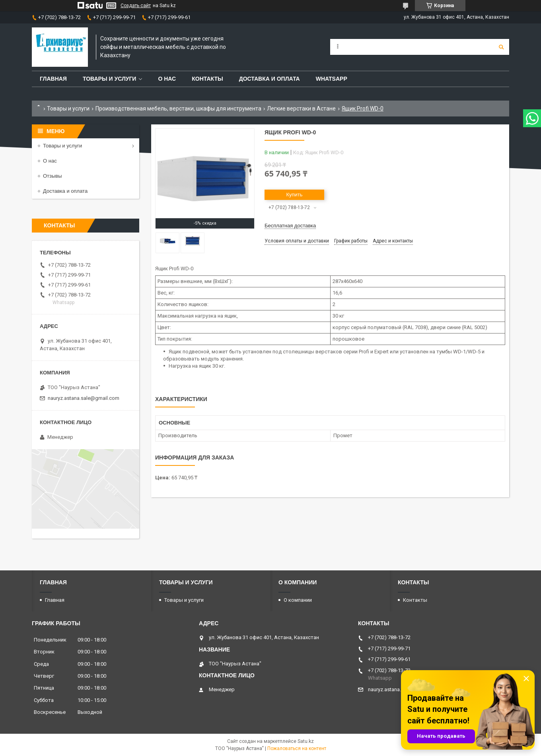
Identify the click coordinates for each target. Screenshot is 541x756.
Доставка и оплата (270, 79)
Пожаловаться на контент (297, 748)
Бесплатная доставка (290, 226)
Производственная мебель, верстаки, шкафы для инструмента (178, 109)
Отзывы (53, 176)
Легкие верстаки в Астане (301, 109)
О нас (167, 79)
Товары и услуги (110, 79)
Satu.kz (306, 741)
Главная (53, 79)
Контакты (207, 79)
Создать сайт (136, 6)
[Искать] (501, 47)
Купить (294, 195)
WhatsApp (332, 79)
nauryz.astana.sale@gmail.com (84, 398)
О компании (298, 600)
